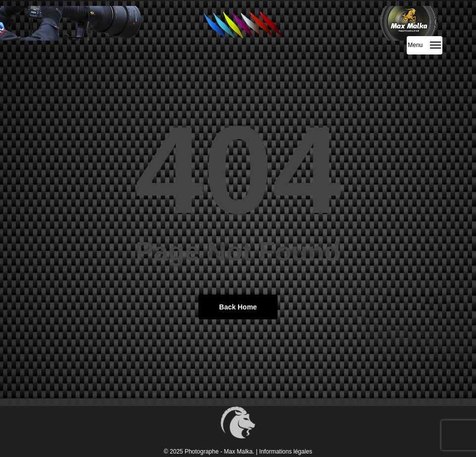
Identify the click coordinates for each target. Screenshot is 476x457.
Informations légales (286, 452)
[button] (425, 45)
